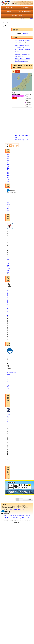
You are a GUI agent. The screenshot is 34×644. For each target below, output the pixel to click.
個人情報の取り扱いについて (23, 516)
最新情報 (25, 34)
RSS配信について (25, 518)
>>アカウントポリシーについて (8, 387)
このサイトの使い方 (9, 516)
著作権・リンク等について (12, 518)
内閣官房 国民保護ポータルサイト (7, 303)
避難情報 (9, 12)
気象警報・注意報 (17, 16)
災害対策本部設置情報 (25, 12)
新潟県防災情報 (25, 8)
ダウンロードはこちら (8, 267)
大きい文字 (30, 19)
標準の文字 (24, 19)
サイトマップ (17, 519)
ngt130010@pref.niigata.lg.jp (16, 509)
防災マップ (9, 8)
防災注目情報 (8, 160)
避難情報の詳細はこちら (22, 140)
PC (21, 499)
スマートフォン (28, 499)
